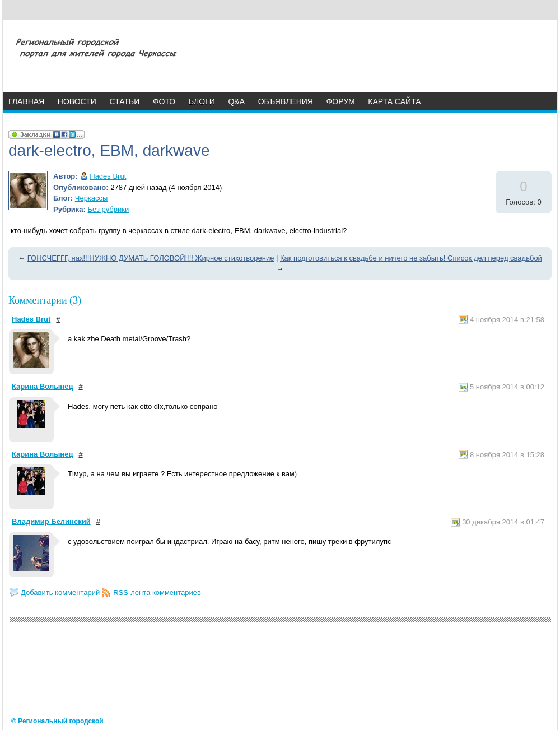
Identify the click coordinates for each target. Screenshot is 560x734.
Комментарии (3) (45, 300)
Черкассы (92, 198)
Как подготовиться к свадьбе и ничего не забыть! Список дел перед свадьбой (411, 258)
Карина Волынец (42, 386)
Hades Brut (108, 176)
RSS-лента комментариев (157, 593)
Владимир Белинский (51, 521)
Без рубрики (109, 209)
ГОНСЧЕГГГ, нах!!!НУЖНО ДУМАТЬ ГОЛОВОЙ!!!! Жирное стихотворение (151, 258)
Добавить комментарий (60, 593)
